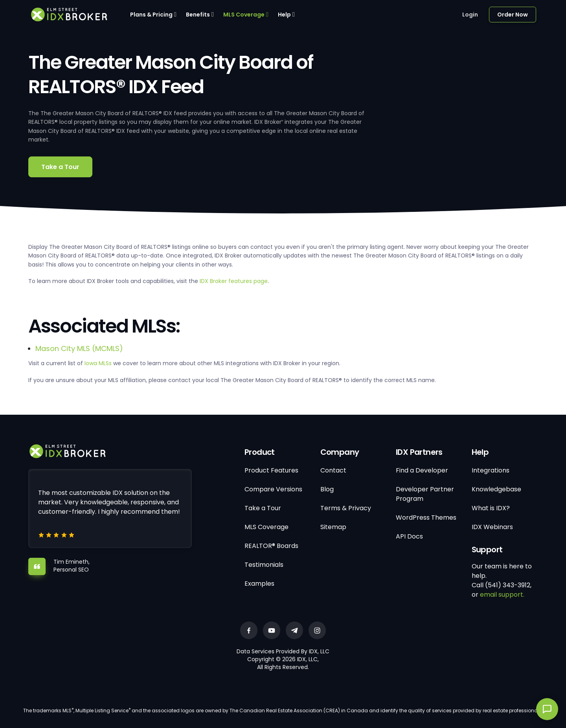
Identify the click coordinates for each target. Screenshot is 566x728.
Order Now (513, 15)
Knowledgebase (496, 489)
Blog (327, 489)
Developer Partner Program (425, 494)
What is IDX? (491, 508)
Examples (259, 584)
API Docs (409, 536)
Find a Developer (422, 470)
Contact (333, 470)
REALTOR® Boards (271, 546)
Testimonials (264, 565)
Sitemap (333, 527)
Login (470, 15)
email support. (502, 595)
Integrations (491, 470)
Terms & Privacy (346, 508)
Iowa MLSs (98, 363)
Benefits (198, 15)
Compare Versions (273, 489)
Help (284, 15)
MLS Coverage (244, 15)
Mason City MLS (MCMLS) (79, 348)
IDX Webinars (492, 527)
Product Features (271, 470)
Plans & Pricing (151, 15)
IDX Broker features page (234, 281)
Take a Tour (60, 167)
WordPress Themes (426, 518)
